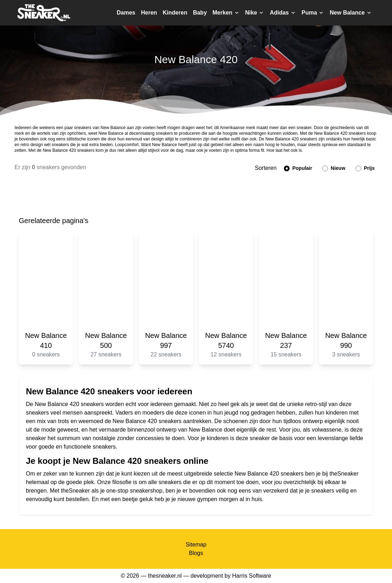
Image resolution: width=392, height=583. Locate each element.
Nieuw (334, 168)
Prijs (365, 168)
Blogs (196, 553)
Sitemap (196, 545)
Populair (298, 168)
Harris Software (252, 576)
